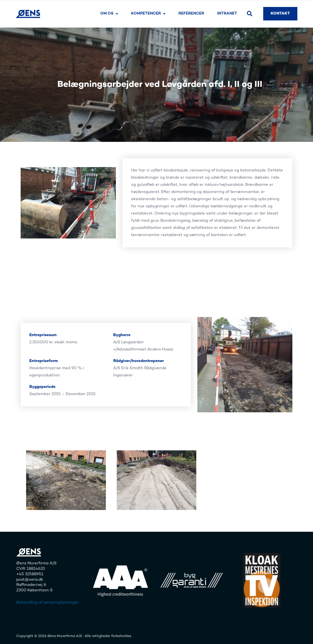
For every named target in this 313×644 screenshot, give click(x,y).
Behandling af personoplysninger (47, 603)
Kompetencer (148, 14)
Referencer (191, 14)
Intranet (227, 14)
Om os (109, 14)
